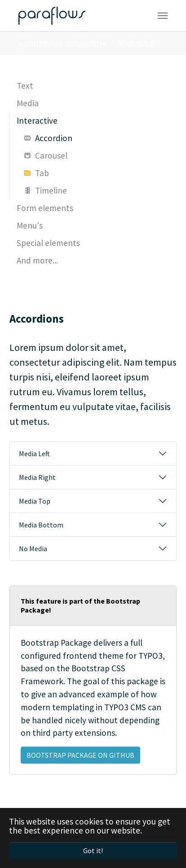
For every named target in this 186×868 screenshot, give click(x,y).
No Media (33, 548)
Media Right (37, 477)
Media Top (35, 501)
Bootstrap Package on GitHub (80, 755)
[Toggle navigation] (163, 16)
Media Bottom (41, 525)
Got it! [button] (93, 851)
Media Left (34, 453)
